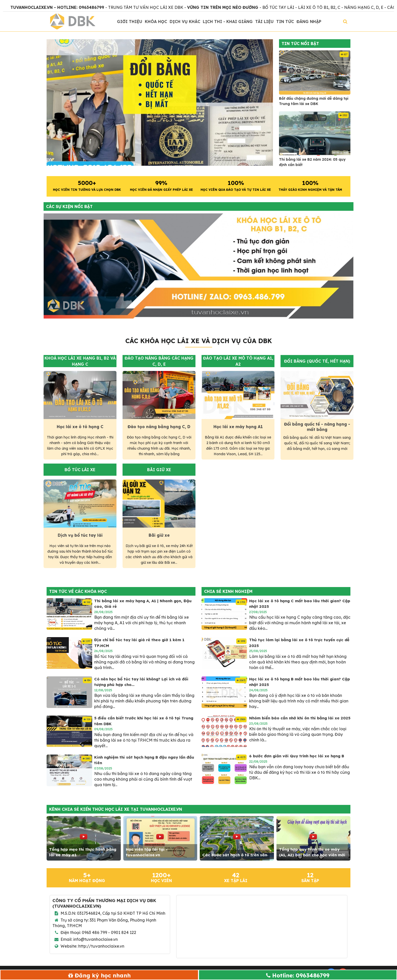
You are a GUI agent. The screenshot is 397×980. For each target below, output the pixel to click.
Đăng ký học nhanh (103, 975)
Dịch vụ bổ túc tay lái (80, 535)
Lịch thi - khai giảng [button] (228, 22)
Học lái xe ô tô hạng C (80, 427)
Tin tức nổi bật (300, 44)
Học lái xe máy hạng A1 (238, 427)
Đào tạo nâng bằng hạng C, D (159, 427)
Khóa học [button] (156, 22)
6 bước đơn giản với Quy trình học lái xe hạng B (297, 756)
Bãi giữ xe (159, 535)
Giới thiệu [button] (130, 22)
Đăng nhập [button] (309, 22)
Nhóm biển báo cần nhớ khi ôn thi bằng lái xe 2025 (300, 718)
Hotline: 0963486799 (301, 975)
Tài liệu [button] (264, 22)
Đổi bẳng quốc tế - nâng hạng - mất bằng (317, 427)
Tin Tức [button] (285, 22)
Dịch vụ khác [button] (185, 22)
